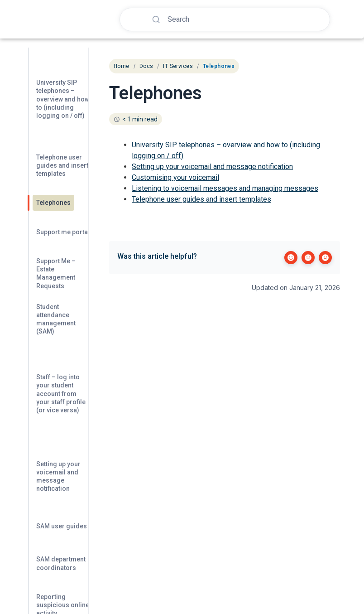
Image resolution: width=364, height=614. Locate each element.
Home (122, 66)
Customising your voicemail (175, 177)
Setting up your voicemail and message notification (212, 167)
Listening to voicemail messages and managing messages (225, 188)
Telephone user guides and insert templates (201, 199)
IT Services (178, 66)
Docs (146, 66)
